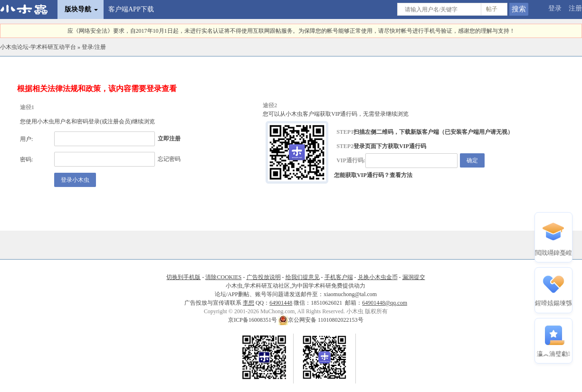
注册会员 (119, 121)
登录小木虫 (75, 180)
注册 (575, 8)
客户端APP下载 (131, 9)
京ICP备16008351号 (253, 320)
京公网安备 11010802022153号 (321, 320)
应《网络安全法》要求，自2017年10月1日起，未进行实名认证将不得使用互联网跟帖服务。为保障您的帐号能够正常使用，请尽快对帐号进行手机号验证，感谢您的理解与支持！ (291, 31)
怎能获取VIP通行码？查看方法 (373, 175)
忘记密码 (169, 159)
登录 (555, 8)
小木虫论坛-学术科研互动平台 (38, 47)
